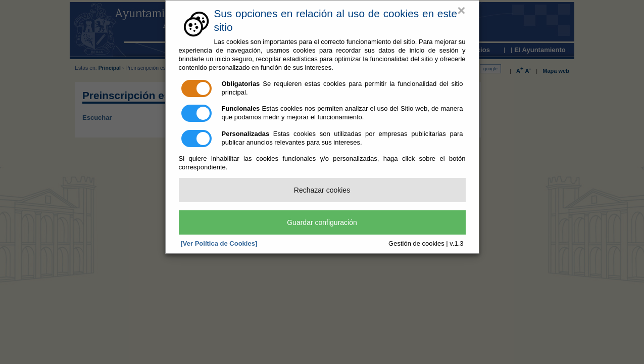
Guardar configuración (322, 222)
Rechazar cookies (322, 190)
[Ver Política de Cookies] (219, 243)
